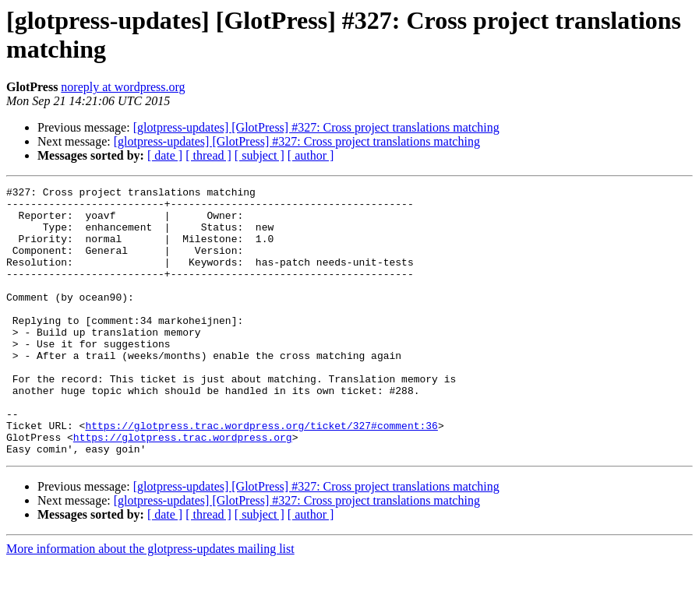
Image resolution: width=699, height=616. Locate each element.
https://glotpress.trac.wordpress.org (183, 488)
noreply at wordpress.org (123, 87)
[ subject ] (259, 155)
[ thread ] (208, 155)
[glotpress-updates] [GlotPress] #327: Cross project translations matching (316, 127)
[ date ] (165, 155)
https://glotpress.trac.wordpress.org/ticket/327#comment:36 (261, 474)
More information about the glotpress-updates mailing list (150, 602)
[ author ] (311, 155)
